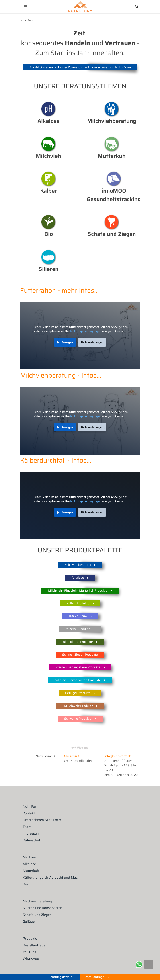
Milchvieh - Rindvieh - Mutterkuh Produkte (80, 591)
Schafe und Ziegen (37, 915)
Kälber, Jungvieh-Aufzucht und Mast (51, 878)
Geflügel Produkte (80, 693)
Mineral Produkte (80, 629)
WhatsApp (31, 959)
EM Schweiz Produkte (80, 706)
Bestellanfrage (34, 945)
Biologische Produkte (80, 642)
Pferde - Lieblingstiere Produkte (80, 667)
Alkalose (49, 109)
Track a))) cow (80, 616)
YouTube (30, 952)
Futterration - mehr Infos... (60, 290)
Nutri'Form (27, 20)
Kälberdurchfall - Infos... (56, 460)
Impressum (31, 834)
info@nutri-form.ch (118, 756)
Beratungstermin (62, 977)
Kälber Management (49, 179)
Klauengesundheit (114, 179)
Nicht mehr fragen (92, 342)
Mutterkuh (112, 144)
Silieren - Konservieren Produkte (80, 680)
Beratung (112, 109)
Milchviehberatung (80, 565)
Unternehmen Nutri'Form (42, 820)
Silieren (49, 257)
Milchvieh (49, 144)
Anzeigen (67, 342)
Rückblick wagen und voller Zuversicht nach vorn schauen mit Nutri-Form (80, 67)
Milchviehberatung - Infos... (61, 375)
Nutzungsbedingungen (86, 331)
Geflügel (29, 922)
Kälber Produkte (80, 603)
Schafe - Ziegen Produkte (80, 655)
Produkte (30, 939)
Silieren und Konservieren (43, 908)
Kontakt (29, 813)
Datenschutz (32, 840)
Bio (49, 222)
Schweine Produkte (80, 719)
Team (27, 827)
